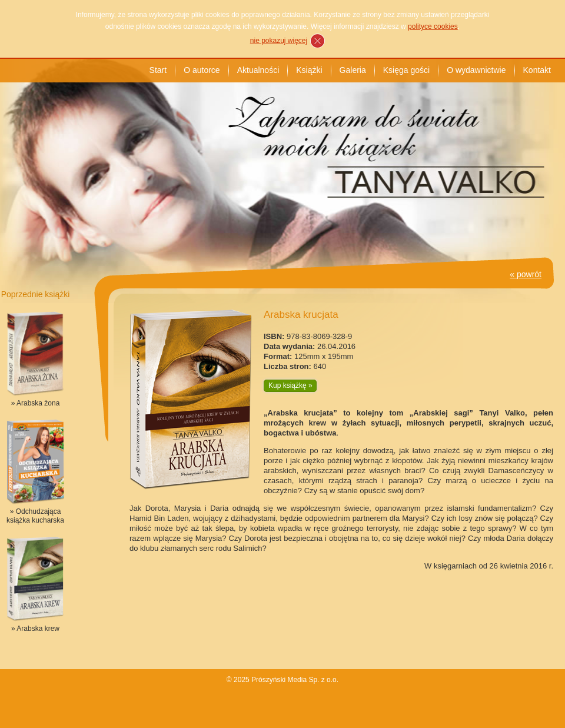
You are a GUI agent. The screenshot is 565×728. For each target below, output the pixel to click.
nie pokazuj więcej (279, 41)
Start (158, 70)
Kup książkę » (290, 385)
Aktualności (258, 70)
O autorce (202, 70)
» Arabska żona (36, 403)
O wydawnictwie (476, 70)
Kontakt (537, 70)
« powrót (526, 274)
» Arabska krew (35, 629)
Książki (309, 70)
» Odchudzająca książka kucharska (35, 516)
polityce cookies (433, 26)
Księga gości (406, 70)
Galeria (353, 70)
